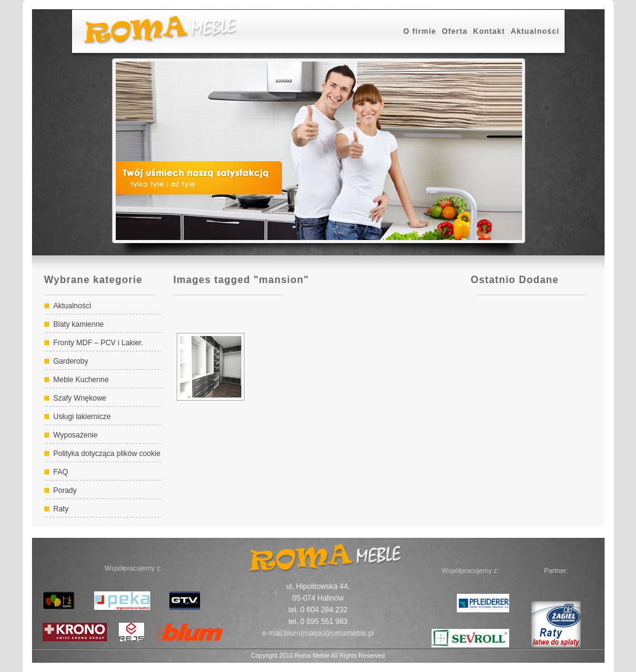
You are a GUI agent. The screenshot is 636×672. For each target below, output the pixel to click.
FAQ (61, 472)
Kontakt (489, 31)
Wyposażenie (76, 435)
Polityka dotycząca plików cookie (107, 454)
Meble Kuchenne (81, 380)
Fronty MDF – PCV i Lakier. (99, 343)
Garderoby (71, 361)
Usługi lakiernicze (82, 417)
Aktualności (535, 31)
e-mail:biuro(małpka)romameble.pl (318, 633)
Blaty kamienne (79, 324)
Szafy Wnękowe (80, 398)
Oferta (455, 31)
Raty (61, 509)
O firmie (420, 31)
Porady (65, 490)
